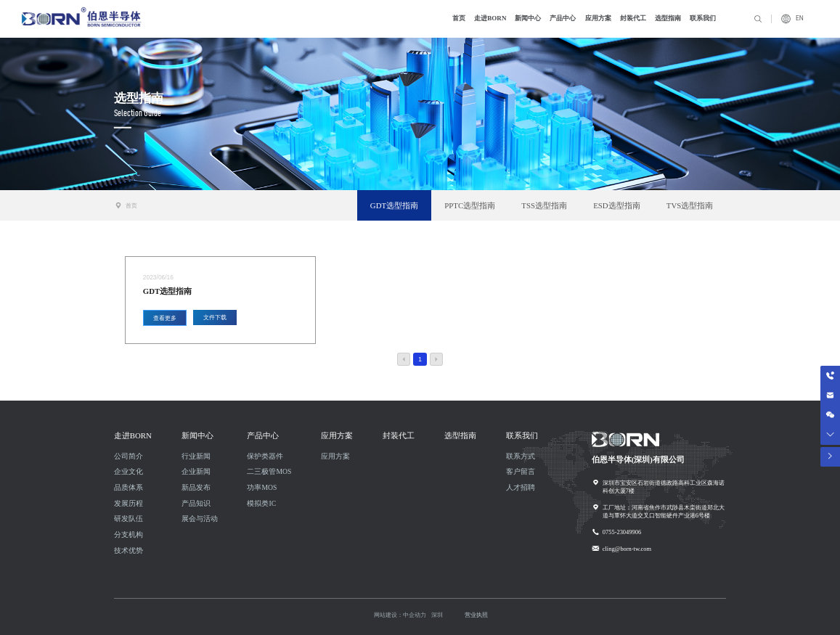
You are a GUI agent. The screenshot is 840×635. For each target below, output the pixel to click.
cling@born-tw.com (627, 549)
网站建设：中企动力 (400, 615)
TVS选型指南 (690, 205)
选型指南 (139, 97)
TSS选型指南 (544, 205)
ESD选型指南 (616, 205)
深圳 (437, 615)
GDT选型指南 (394, 205)
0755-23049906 (622, 532)
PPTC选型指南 (470, 205)
